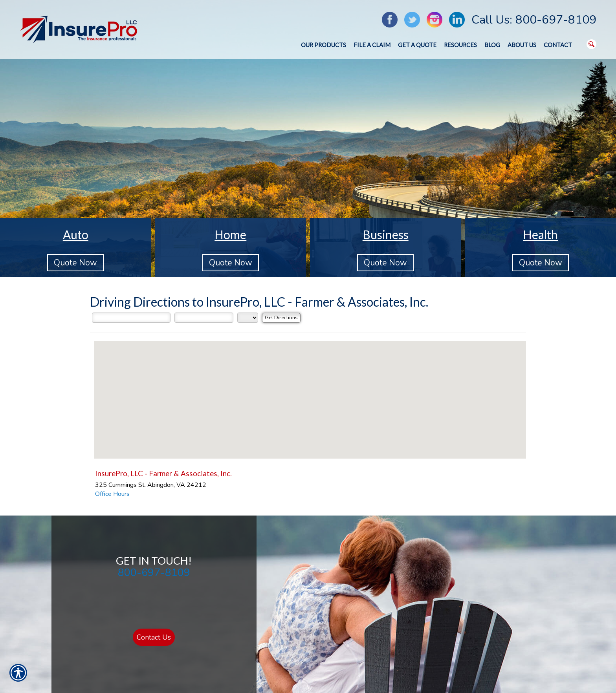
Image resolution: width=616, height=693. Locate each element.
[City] (204, 318)
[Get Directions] (281, 318)
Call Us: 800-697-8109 (534, 20)
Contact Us (154, 637)
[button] (310, 392)
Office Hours (112, 494)
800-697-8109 (154, 572)
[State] (248, 318)
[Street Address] (131, 318)
